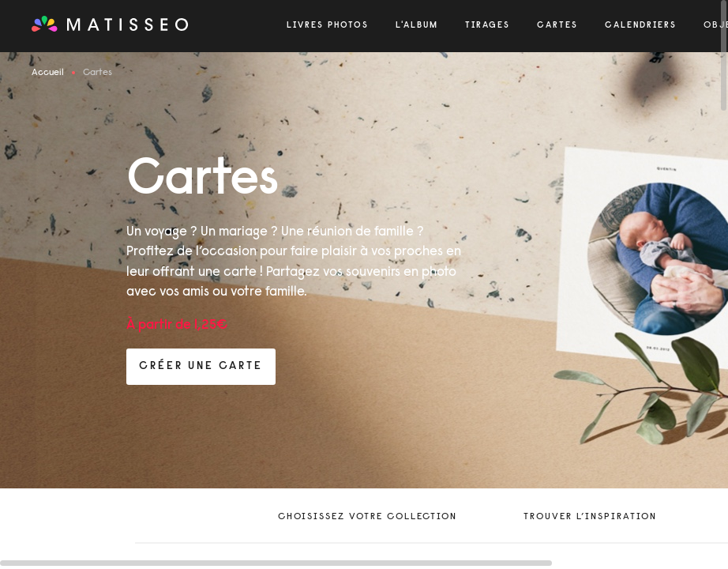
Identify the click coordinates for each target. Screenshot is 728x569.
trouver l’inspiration (590, 517)
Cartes (98, 73)
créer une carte (201, 367)
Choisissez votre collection (368, 517)
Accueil (48, 73)
